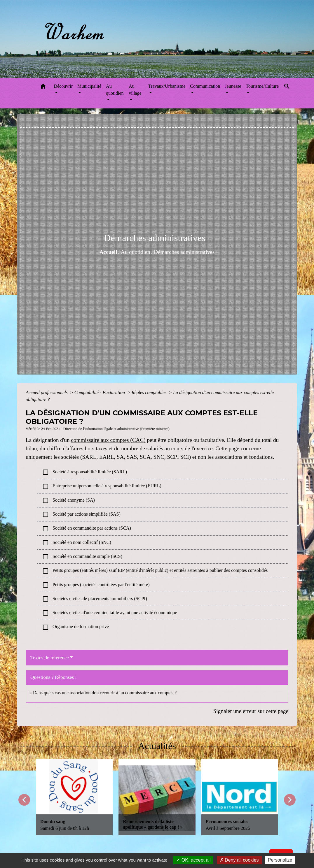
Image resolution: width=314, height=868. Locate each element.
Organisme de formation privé (75, 627)
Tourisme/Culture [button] (262, 86)
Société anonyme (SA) (68, 500)
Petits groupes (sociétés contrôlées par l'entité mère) (96, 585)
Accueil (108, 252)
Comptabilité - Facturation (100, 392)
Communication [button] (205, 86)
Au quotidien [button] (115, 90)
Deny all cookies (239, 860)
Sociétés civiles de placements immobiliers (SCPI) (95, 599)
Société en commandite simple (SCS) (82, 557)
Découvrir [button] (63, 86)
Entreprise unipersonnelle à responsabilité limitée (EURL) (102, 486)
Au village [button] (135, 90)
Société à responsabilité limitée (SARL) (84, 472)
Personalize (280, 860)
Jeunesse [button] (233, 86)
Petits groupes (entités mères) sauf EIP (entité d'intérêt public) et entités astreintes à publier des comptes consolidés (155, 571)
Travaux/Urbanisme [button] (167, 86)
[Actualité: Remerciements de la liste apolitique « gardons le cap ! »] (157, 797)
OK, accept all (193, 860)
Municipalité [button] (89, 86)
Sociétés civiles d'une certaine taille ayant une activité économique (110, 613)
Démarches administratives (184, 252)
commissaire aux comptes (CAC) (108, 440)
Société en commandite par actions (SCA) (87, 529)
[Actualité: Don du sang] (74, 797)
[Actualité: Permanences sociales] (240, 797)
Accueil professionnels (47, 392)
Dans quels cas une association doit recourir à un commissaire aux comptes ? (105, 693)
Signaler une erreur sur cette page (251, 711)
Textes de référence (50, 658)
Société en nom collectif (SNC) (77, 543)
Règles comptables (150, 392)
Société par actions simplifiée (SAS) (81, 514)
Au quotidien (136, 252)
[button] (43, 87)
